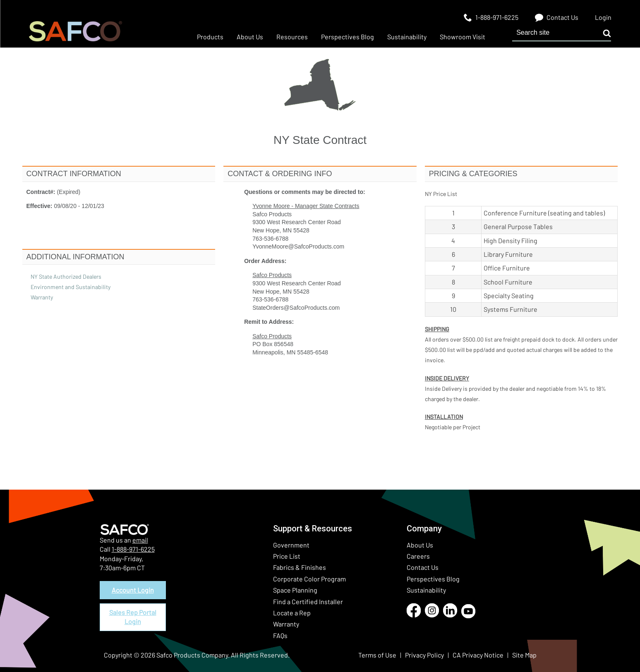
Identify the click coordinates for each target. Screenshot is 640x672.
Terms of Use (377, 655)
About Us (420, 545)
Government (291, 545)
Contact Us (423, 567)
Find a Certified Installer (308, 601)
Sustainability (426, 590)
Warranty (286, 624)
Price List (287, 556)
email (140, 540)
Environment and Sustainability (71, 287)
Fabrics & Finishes (300, 567)
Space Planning (295, 590)
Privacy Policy (424, 655)
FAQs (280, 635)
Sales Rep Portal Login (133, 617)
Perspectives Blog (433, 579)
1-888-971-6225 (133, 549)
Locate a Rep (292, 613)
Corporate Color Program (309, 579)
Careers (418, 556)
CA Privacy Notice (478, 655)
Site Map (524, 655)
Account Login (133, 590)
